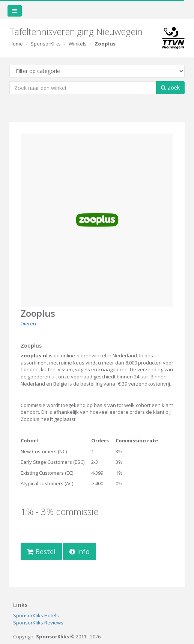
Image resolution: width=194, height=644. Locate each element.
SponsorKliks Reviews (38, 623)
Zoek (170, 87)
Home (16, 44)
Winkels (78, 44)
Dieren (28, 324)
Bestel (41, 551)
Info (80, 551)
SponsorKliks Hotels (36, 615)
